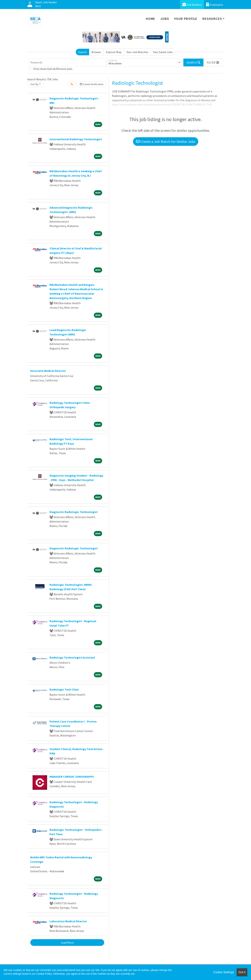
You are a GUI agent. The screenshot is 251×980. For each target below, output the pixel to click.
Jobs (165, 19)
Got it (242, 972)
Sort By (34, 84)
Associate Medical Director (48, 371)
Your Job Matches (137, 52)
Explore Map (114, 52)
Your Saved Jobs (163, 52)
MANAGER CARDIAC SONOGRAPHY (72, 777)
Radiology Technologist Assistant (72, 657)
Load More (67, 943)
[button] (213, 62)
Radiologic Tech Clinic (64, 689)
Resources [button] (212, 19)
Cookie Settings (224, 972)
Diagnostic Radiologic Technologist (74, 512)
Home (150, 19)
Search (82, 52)
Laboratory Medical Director (68, 921)
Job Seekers (192, 5)
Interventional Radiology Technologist (76, 139)
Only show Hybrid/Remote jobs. (53, 69)
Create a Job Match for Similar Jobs (166, 141)
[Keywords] (67, 62)
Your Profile (186, 19)
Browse (96, 52)
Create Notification (92, 84)
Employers (215, 5)
